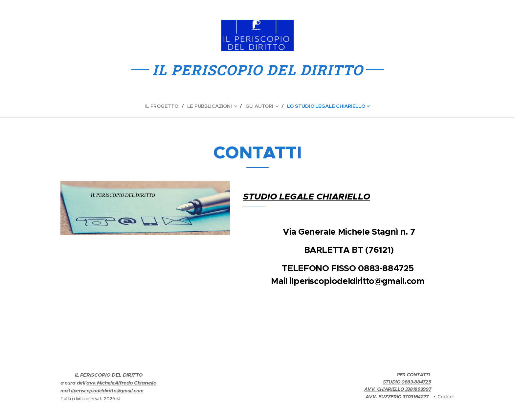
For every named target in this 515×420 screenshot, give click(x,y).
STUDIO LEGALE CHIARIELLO (307, 197)
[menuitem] (162, 106)
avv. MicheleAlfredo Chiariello (122, 383)
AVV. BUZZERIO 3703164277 (398, 397)
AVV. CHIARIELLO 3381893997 (398, 389)
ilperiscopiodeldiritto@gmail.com (107, 391)
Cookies (446, 397)
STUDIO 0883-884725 (407, 382)
